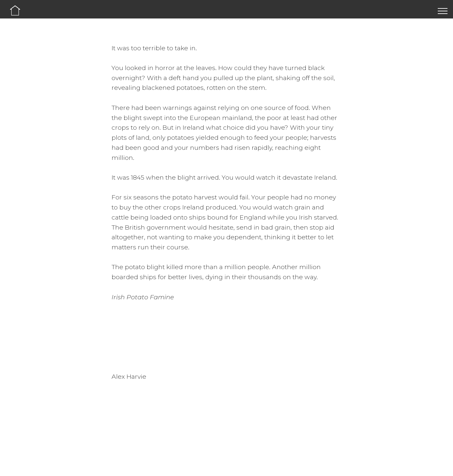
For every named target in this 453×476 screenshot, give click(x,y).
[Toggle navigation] (443, 11)
